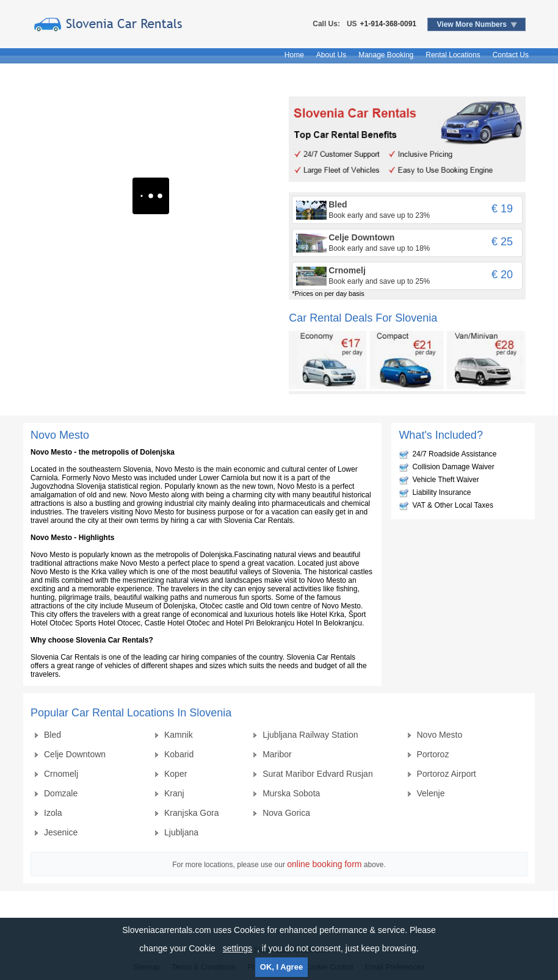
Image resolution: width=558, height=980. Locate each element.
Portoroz (433, 754)
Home (294, 55)
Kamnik (179, 735)
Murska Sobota (291, 793)
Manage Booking (386, 55)
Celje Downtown (75, 754)
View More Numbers (472, 24)
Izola (53, 813)
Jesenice (61, 832)
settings (237, 948)
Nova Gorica (286, 813)
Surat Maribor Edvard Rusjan (318, 774)
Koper (176, 774)
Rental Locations (453, 55)
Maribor (277, 754)
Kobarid (179, 754)
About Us (331, 55)
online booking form (324, 864)
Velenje (431, 793)
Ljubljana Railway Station (310, 735)
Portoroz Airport (447, 774)
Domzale (61, 793)
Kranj (174, 793)
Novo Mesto (440, 735)
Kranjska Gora (191, 813)
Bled (53, 735)
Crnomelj (61, 774)
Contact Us (511, 55)
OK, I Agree (281, 967)
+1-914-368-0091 (388, 24)
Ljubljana (181, 832)
